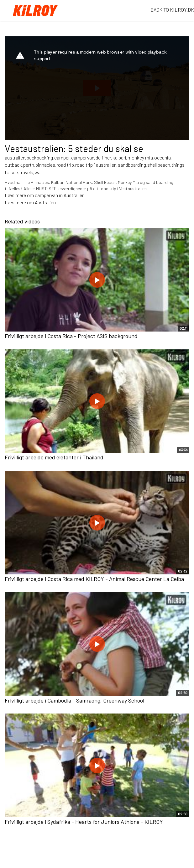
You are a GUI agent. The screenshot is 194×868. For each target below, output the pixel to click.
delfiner (103, 157)
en (82, 195)
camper (62, 157)
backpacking (40, 157)
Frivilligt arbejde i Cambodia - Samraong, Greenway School (74, 700)
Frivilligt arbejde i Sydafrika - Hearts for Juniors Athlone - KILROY (84, 822)
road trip (65, 165)
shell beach (159, 165)
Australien (45, 202)
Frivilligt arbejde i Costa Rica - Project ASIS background (71, 336)
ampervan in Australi (58, 195)
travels (26, 172)
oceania (163, 157)
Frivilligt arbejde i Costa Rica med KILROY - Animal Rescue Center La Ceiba (94, 579)
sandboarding (132, 165)
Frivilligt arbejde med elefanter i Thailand (54, 457)
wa (37, 172)
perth (29, 165)
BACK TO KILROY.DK (172, 10)
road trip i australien (96, 165)
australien (15, 157)
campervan (83, 157)
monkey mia (140, 157)
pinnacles (45, 165)
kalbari (119, 157)
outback (13, 165)
